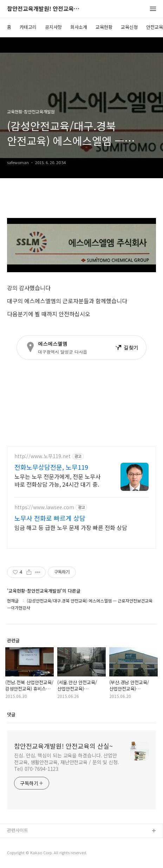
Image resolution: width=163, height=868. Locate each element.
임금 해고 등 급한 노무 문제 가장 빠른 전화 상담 (71, 527)
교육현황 (104, 27)
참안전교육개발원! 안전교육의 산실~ (46, 9)
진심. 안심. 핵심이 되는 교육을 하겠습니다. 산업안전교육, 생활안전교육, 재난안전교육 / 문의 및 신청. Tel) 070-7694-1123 (67, 762)
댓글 (11, 714)
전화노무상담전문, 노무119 (51, 467)
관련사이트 (18, 830)
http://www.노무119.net (43, 456)
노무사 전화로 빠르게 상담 (50, 518)
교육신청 (129, 27)
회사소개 (79, 27)
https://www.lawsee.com (44, 507)
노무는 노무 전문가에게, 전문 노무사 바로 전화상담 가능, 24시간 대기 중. (57, 480)
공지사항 (53, 27)
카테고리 (28, 27)
